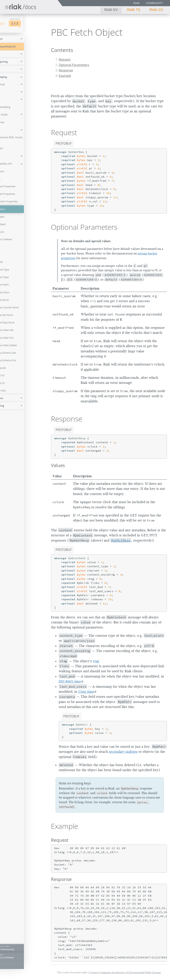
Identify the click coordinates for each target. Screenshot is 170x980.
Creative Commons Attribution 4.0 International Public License (125, 972)
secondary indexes (123, 752)
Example (65, 76)
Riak (137, 3)
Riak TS (134, 10)
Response (66, 70)
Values (58, 465)
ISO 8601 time (70, 681)
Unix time (86, 692)
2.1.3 (34, 23)
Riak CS (156, 10)
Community (154, 3)
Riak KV (111, 10)
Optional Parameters (74, 65)
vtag (96, 661)
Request (65, 59)
